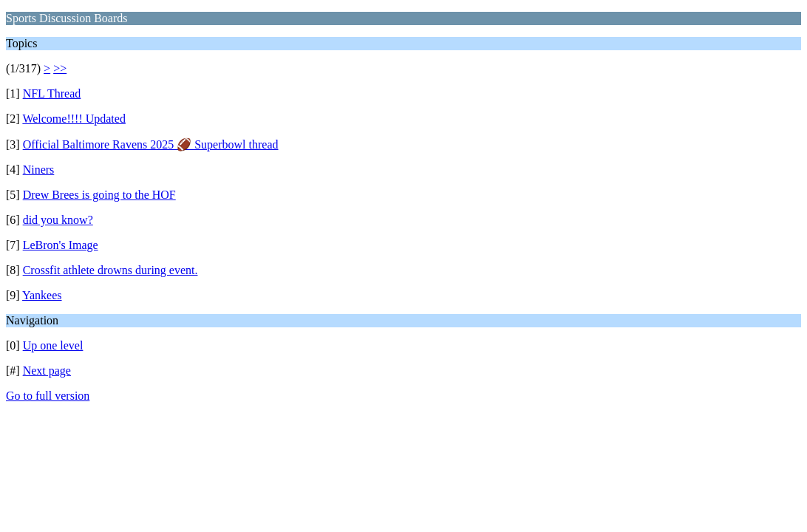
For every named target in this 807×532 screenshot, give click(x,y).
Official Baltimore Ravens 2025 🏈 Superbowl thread (151, 144)
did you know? (58, 220)
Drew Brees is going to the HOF (99, 195)
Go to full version (48, 396)
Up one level (53, 345)
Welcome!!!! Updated (74, 119)
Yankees (42, 295)
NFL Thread (52, 93)
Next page (47, 371)
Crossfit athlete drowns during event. (110, 270)
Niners (39, 170)
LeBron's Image (61, 245)
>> (60, 68)
